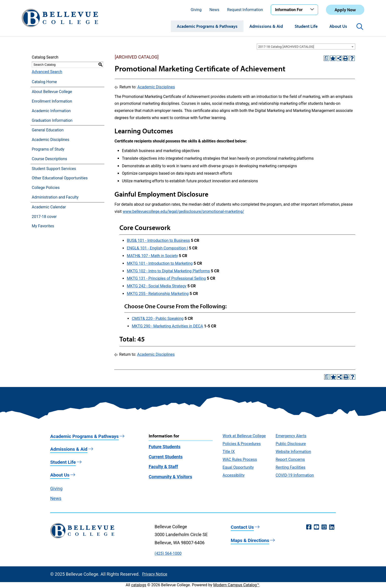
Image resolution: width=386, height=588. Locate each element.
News (214, 10)
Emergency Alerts (291, 436)
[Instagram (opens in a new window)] (324, 527)
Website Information (293, 452)
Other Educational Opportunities (60, 178)
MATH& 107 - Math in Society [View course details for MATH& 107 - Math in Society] (152, 256)
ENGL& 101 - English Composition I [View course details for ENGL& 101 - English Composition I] (157, 248)
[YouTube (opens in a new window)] (316, 527)
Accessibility (234, 475)
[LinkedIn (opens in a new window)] (332, 527)
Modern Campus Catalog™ (236, 585)
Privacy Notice (155, 574)
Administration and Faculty (55, 197)
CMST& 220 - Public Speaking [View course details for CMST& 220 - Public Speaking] (158, 318)
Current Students (166, 457)
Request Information (245, 10)
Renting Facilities (290, 467)
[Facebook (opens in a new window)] (309, 527)
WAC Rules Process (240, 459)
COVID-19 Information (295, 475)
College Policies (46, 188)
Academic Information (51, 111)
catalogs (139, 585)
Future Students (165, 447)
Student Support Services (54, 169)
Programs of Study (48, 149)
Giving (196, 10)
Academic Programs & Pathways (207, 26)
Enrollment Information (52, 101)
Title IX (229, 452)
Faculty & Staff (163, 467)
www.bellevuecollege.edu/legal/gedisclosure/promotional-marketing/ (183, 211)
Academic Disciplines (51, 140)
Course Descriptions (49, 159)
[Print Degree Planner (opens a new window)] (326, 58)
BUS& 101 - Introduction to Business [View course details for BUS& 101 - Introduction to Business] (158, 240)
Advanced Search (47, 72)
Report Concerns (290, 459)
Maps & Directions (250, 540)
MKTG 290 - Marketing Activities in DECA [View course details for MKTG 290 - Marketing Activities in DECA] (167, 326)
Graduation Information (52, 120)
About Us (338, 26)
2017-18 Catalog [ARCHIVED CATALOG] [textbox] (286, 47)
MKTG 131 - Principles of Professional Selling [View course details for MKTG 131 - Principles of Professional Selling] (166, 278)
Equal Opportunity (238, 467)
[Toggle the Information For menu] (313, 10)
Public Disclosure (291, 444)
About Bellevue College (52, 92)
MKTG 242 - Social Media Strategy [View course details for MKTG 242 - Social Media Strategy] (157, 286)
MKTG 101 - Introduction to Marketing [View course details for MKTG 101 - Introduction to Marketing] (160, 263)
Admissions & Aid (266, 26)
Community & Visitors (170, 477)
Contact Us (242, 527)
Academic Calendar (49, 207)
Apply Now (345, 10)
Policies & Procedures (242, 444)
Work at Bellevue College (244, 436)
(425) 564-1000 (168, 553)
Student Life (306, 26)
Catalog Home (44, 82)
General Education (48, 130)
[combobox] (306, 46)
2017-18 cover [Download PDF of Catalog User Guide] (44, 217)
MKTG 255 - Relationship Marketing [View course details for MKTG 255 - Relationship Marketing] (158, 294)
